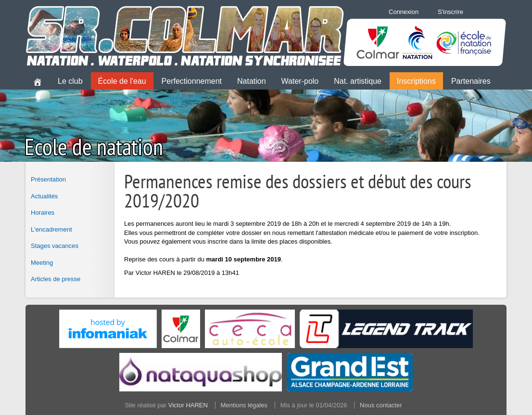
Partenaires (471, 81)
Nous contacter (381, 405)
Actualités (44, 196)
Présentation (48, 179)
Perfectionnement (192, 81)
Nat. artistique (358, 81)
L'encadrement (51, 229)
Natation (252, 81)
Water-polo (300, 81)
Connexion (404, 12)
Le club (70, 81)
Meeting (42, 263)
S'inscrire (450, 12)
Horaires (43, 213)
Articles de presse (56, 279)
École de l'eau (122, 81)
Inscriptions (416, 81)
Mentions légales (244, 405)
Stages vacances (55, 246)
